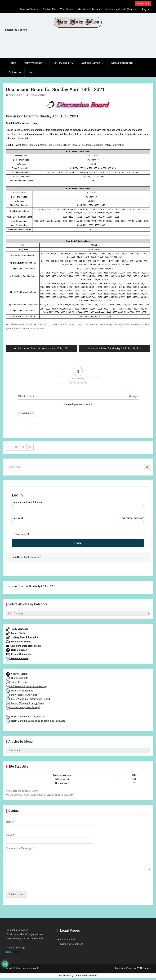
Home (12, 63)
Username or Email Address (27, 502)
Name (10, 822)
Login (133, 396)
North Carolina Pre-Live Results (25, 717)
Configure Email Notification (23, 646)
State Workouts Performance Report (28, 699)
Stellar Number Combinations (31, 329)
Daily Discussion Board (20, 324)
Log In (145, 9)
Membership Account (89, 9)
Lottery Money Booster (109, 324)
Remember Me (21, 534)
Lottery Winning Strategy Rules (25, 703)
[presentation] (30, 885)
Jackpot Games (90, 63)
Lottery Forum (90, 324)
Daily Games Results (20, 691)
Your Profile (67, 9)
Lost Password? (33, 557)
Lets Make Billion (38, 95)
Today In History (17, 682)
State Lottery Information (111, 145)
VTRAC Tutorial (17, 674)
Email (10, 835)
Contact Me (49, 9)
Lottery (78, 324)
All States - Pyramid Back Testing (26, 686)
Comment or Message (20, 848)
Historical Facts (17, 678)
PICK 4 (12, 329)
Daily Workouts (33, 63)
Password (17, 518)
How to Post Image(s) (84, 145)
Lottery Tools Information (22, 637)
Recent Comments (18, 654)
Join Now (17, 557)
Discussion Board (122, 63)
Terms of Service (29, 9)
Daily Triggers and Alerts (22, 695)
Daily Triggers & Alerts (34, 145)
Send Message (16, 894)
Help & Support (17, 650)
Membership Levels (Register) (121, 9)
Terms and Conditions (72, 944)
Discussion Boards (19, 642)
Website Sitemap (18, 658)
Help (31, 72)
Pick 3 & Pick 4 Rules (59, 145)
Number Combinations (133, 324)
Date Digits (42, 324)
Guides (13, 72)
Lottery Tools (62, 63)
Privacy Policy (67, 939)
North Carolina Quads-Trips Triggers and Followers (36, 721)
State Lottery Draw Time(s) (23, 707)
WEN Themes (144, 968)
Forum (70, 324)
